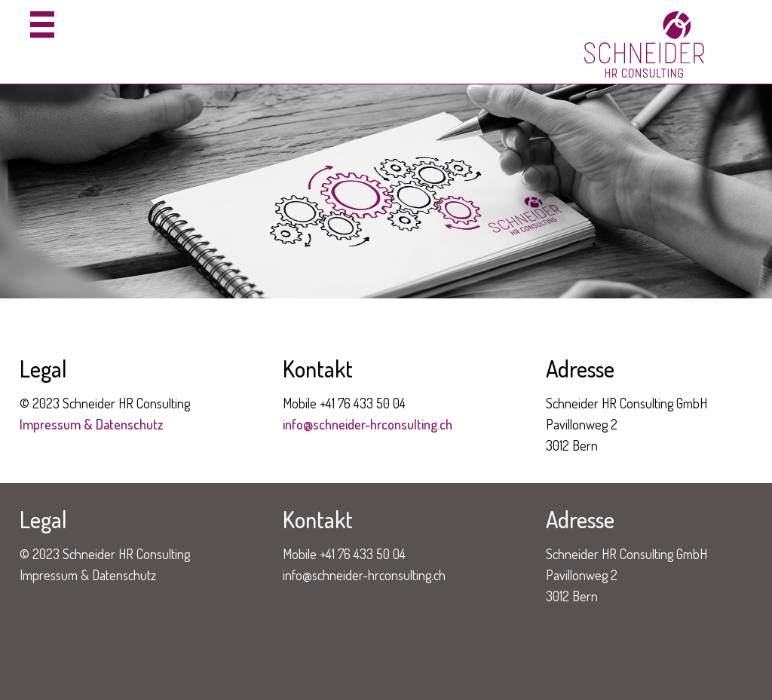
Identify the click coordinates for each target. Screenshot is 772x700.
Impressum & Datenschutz (91, 424)
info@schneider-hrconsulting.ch (368, 424)
